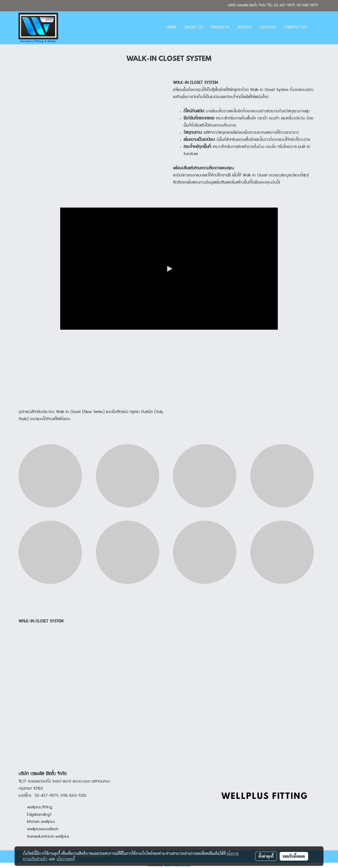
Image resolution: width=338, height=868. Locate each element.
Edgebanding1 (39, 815)
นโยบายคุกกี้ (66, 859)
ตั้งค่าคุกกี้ (266, 856)
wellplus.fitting (40, 808)
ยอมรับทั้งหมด (294, 856)
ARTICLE (245, 28)
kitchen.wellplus (41, 822)
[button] (315, 28)
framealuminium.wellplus (44, 837)
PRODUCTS (220, 28)
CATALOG (268, 28)
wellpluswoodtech (43, 829)
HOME (172, 28)
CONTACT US (295, 28)
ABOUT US (194, 28)
